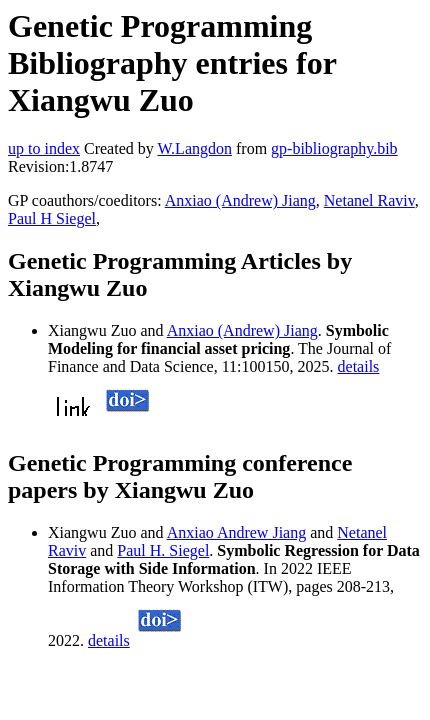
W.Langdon (194, 148)
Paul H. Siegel (163, 550)
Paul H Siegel (52, 218)
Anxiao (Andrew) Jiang (240, 200)
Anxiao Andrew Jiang (237, 532)
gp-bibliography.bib (334, 148)
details (359, 366)
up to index (44, 148)
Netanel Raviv (369, 200)
